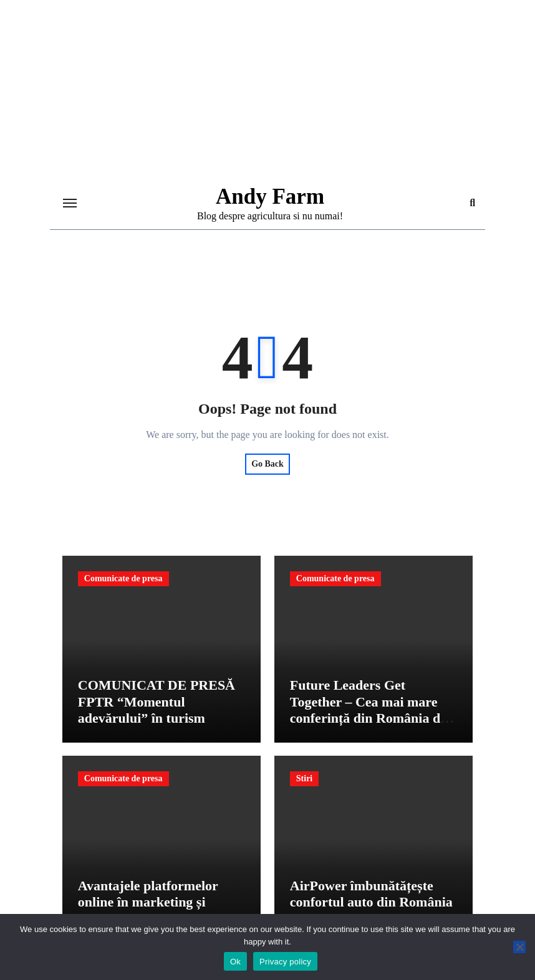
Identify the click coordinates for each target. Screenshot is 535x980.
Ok (235, 962)
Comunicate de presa (123, 578)
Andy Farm (270, 197)
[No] (519, 947)
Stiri (304, 778)
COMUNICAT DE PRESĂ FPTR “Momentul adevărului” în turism (157, 702)
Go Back (267, 464)
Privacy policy (285, 962)
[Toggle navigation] (70, 203)
